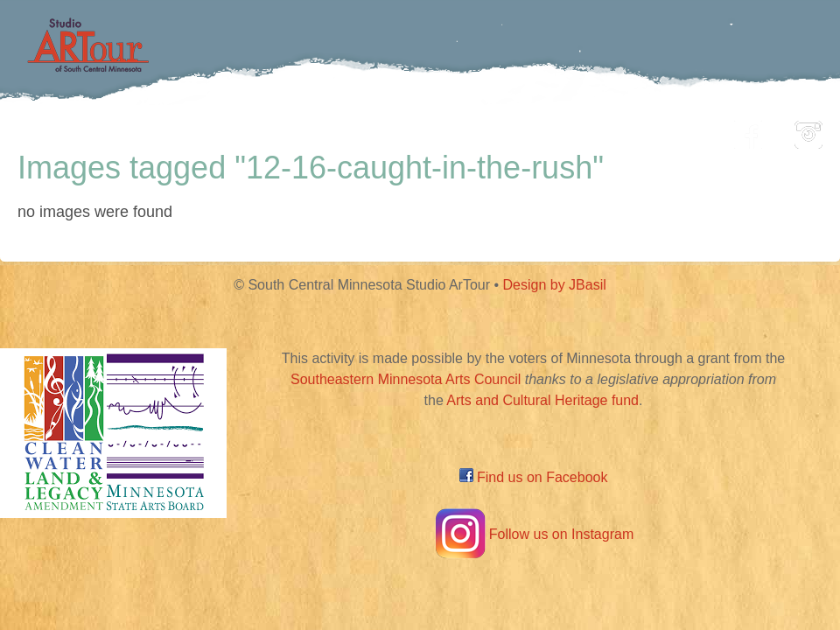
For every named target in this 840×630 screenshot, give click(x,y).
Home (127, 130)
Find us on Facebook (534, 477)
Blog (599, 130)
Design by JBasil (555, 285)
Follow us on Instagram (533, 534)
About (677, 130)
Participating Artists (266, 130)
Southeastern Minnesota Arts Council (406, 379)
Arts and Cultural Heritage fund (542, 400)
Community (499, 130)
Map (399, 130)
